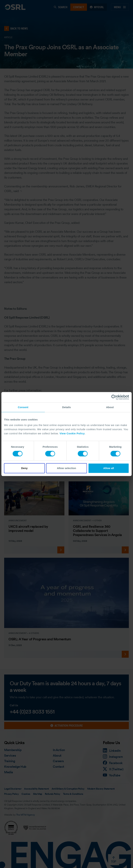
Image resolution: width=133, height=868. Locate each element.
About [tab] (110, 407)
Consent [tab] (23, 407)
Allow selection (67, 468)
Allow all (109, 468)
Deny (24, 468)
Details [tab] (66, 407)
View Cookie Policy (72, 433)
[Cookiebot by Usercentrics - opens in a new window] (114, 397)
